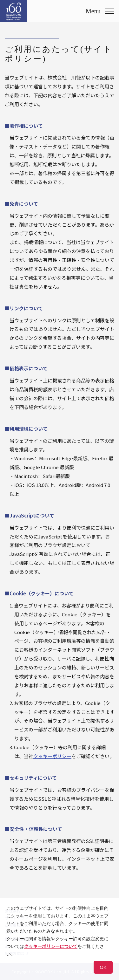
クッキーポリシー (52, 756)
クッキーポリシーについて (51, 946)
